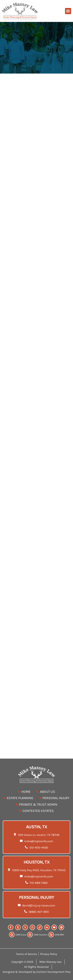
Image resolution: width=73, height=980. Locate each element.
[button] (68, 11)
